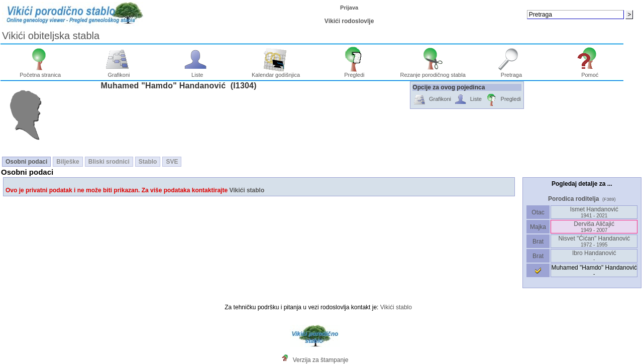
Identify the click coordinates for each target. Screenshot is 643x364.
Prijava (349, 8)
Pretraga (512, 72)
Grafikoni (119, 72)
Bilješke (68, 162)
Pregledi (354, 72)
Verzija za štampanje (321, 360)
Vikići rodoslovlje (349, 21)
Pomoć (590, 72)
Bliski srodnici (109, 162)
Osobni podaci (26, 162)
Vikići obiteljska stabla (51, 36)
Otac (538, 212)
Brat (538, 241)
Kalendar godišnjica (276, 72)
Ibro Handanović (594, 256)
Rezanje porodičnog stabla (433, 72)
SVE (172, 162)
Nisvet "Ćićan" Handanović (594, 241)
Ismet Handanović (594, 212)
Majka (538, 227)
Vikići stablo (247, 190)
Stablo (148, 162)
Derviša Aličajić (594, 227)
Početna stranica (40, 72)
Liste (197, 72)
